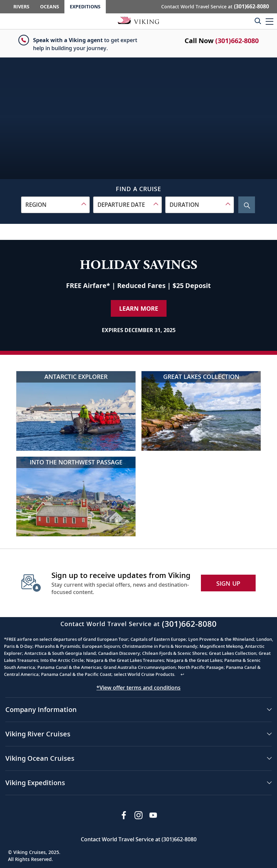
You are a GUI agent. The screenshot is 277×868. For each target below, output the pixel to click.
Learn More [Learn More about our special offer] (139, 308)
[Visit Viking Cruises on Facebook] (124, 815)
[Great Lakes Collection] (201, 411)
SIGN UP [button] (228, 583)
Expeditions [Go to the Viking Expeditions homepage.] (85, 7)
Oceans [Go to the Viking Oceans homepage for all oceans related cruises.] (50, 7)
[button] (269, 21)
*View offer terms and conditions (138, 688)
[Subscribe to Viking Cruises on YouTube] (153, 815)
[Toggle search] (258, 21)
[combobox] (55, 205)
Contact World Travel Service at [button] (215, 6)
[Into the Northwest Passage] (76, 496)
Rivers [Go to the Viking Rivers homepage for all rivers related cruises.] (21, 7)
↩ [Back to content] (182, 674)
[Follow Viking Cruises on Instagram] (138, 815)
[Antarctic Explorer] (76, 411)
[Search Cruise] (247, 205)
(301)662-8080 (237, 41)
